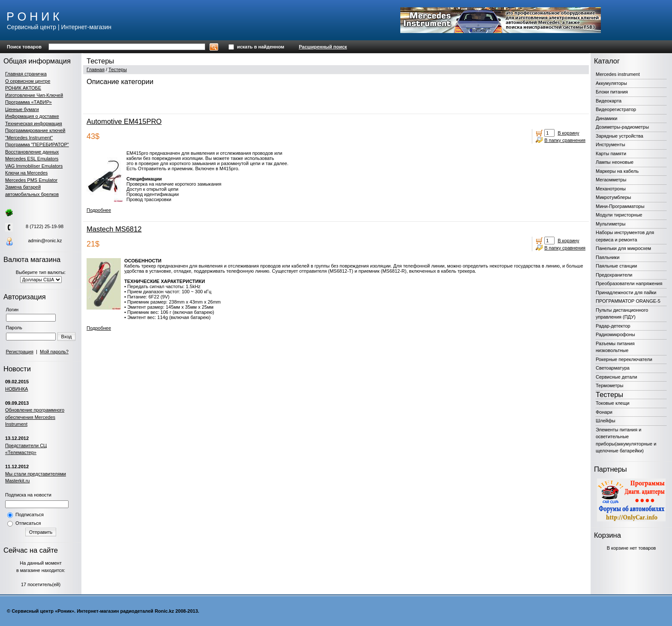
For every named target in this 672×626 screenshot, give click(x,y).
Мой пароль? (54, 352)
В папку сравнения (565, 140)
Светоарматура (613, 368)
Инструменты (610, 144)
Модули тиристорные (619, 215)
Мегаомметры (611, 180)
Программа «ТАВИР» (28, 102)
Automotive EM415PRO (124, 121)
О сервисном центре (28, 81)
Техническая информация (34, 123)
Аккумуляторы (611, 83)
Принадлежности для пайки (626, 292)
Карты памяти (611, 153)
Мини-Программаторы (620, 206)
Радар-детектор (613, 326)
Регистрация (20, 352)
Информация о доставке (32, 116)
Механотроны (611, 189)
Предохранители (614, 275)
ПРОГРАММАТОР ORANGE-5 (628, 301)
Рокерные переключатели (624, 359)
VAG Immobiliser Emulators (34, 166)
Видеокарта (609, 101)
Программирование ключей (35, 130)
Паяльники (607, 257)
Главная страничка (26, 74)
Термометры (609, 385)
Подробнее (99, 210)
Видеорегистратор (616, 109)
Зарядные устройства (619, 136)
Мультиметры (610, 224)
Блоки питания (612, 92)
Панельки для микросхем (623, 248)
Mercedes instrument (618, 74)
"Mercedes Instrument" (29, 138)
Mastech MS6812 (114, 229)
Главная (96, 69)
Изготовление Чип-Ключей (34, 95)
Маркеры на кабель (617, 171)
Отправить (41, 532)
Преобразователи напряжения (629, 283)
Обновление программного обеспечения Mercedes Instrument (35, 417)
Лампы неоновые (615, 162)
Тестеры (118, 69)
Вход (67, 337)
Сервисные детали (616, 377)
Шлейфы (606, 421)
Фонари (604, 412)
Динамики (606, 118)
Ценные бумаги (22, 109)
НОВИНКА (16, 389)
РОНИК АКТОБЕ (23, 88)
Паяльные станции (616, 266)
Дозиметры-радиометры (622, 127)
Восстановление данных (32, 152)
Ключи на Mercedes (26, 173)
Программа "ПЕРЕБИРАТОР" (37, 144)
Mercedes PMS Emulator (31, 180)
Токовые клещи (613, 403)
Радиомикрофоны (615, 334)
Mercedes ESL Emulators (32, 159)
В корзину (568, 133)
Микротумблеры (613, 197)
